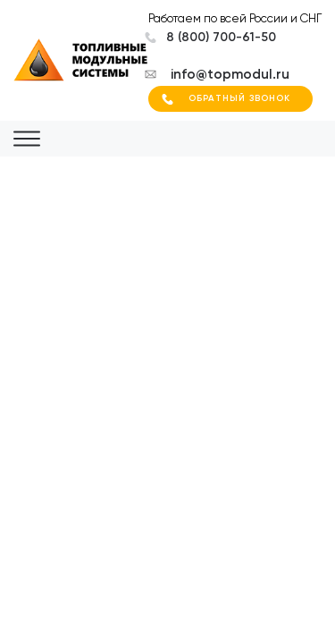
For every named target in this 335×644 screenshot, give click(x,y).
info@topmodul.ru (230, 74)
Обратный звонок (239, 98)
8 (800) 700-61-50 (221, 37)
